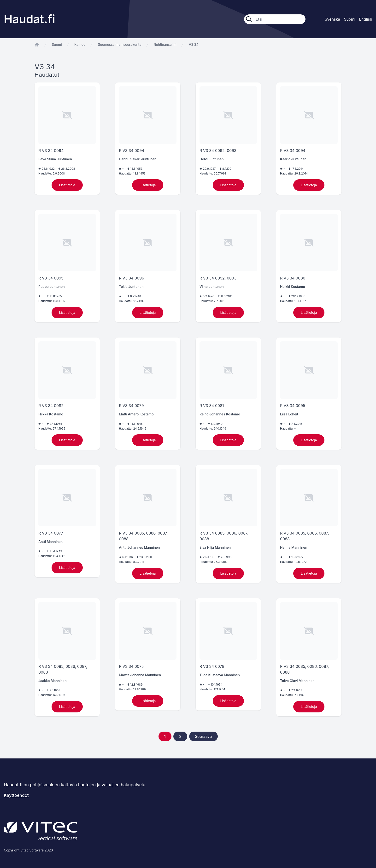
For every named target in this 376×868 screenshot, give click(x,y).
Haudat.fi (29, 19)
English (366, 19)
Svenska (332, 19)
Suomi (57, 44)
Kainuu (80, 44)
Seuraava (203, 736)
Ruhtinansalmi (165, 44)
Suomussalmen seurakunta (120, 44)
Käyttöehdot (16, 795)
